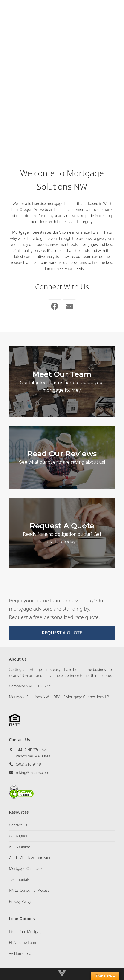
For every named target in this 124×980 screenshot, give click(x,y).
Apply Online (20, 847)
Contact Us (18, 825)
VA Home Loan (21, 953)
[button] (115, 10)
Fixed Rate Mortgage (26, 932)
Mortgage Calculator (26, 868)
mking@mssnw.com (32, 773)
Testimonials (19, 879)
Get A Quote (19, 836)
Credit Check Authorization (31, 858)
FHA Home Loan (23, 942)
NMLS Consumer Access (29, 890)
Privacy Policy (20, 901)
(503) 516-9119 (29, 764)
